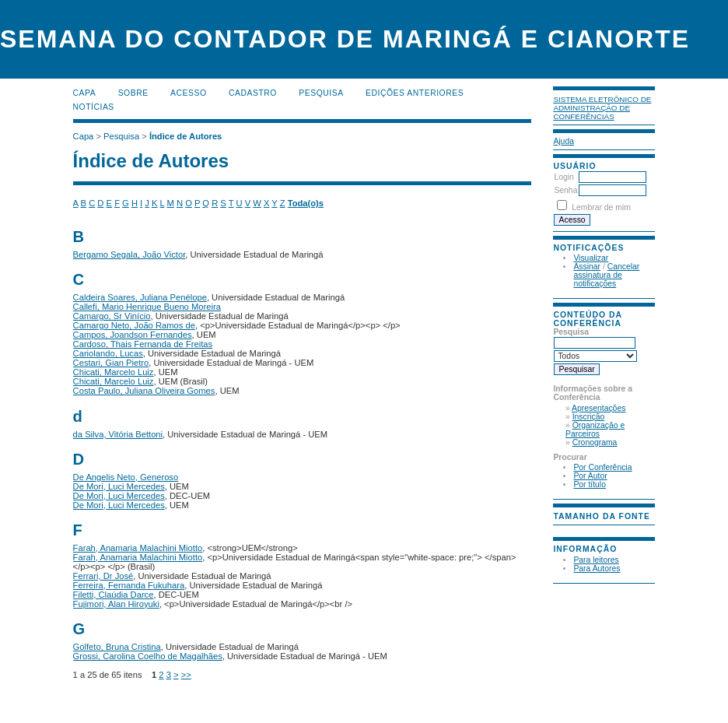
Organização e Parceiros (595, 430)
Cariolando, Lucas (108, 353)
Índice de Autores (185, 136)
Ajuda (563, 141)
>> (186, 675)
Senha (565, 190)
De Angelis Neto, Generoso (126, 477)
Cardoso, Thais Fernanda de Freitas (143, 344)
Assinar (587, 267)
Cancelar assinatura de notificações (606, 275)
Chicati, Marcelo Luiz (114, 372)
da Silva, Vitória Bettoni (118, 434)
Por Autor (590, 476)
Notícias (94, 107)
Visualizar (591, 258)
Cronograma (595, 442)
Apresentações (598, 408)
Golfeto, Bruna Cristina (117, 647)
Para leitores (596, 560)
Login (563, 177)
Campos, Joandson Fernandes (133, 335)
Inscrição (589, 417)
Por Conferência (602, 467)
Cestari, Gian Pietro (111, 363)
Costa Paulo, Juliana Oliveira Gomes (144, 391)
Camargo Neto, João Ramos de (134, 325)
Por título (590, 484)
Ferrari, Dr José (103, 576)
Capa (85, 93)
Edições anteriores (415, 93)
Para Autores (597, 569)
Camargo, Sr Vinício (112, 316)
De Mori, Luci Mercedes (119, 486)
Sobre (133, 93)
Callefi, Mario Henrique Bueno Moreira (147, 307)
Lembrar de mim (601, 207)
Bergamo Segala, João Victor (129, 254)
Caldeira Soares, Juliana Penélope (140, 297)
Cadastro (253, 93)
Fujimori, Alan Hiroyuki (116, 604)
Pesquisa (321, 93)
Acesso (188, 93)
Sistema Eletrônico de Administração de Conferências (602, 108)
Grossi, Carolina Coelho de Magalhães (148, 656)
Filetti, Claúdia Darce (114, 595)
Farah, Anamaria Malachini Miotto (138, 548)
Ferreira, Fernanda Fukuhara (129, 585)
